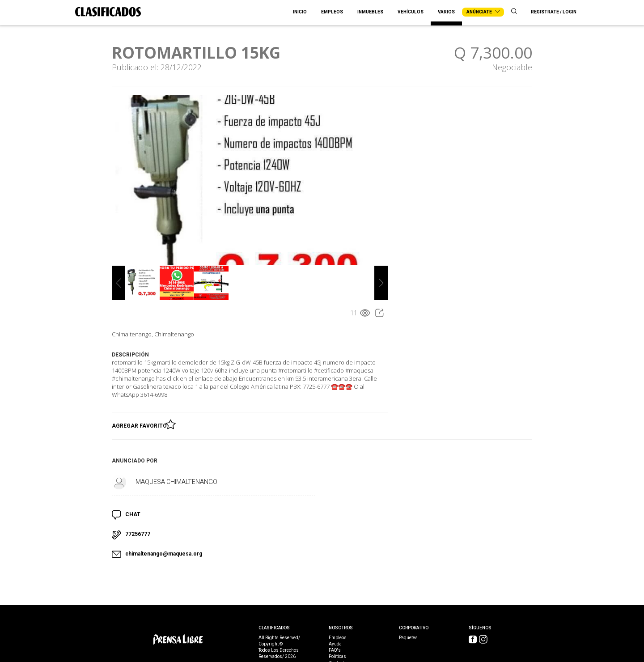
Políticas (337, 657)
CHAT (133, 514)
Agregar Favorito (141, 424)
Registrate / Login (554, 12)
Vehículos (411, 12)
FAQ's (335, 650)
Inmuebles (370, 12)
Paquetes (408, 638)
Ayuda (335, 644)
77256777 (138, 534)
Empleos (332, 12)
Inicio (300, 12)
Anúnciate (483, 12)
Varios (446, 12)
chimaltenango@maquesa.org (164, 554)
